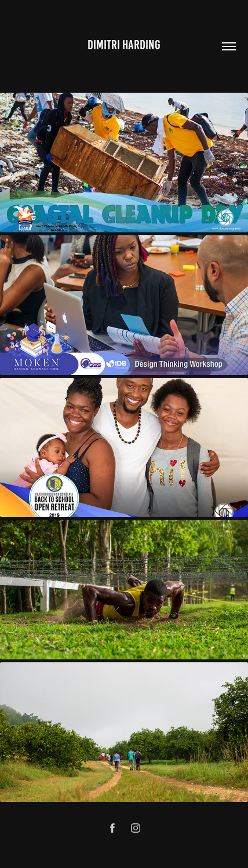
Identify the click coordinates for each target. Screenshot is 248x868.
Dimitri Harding (124, 45)
